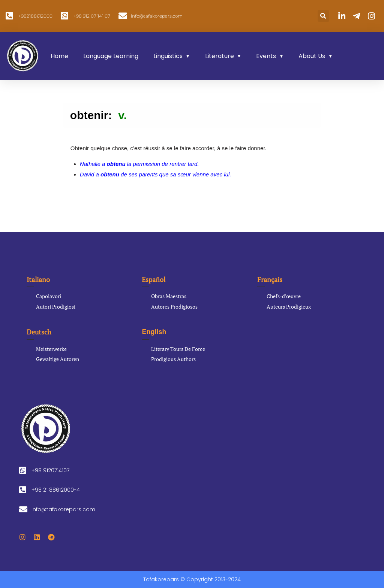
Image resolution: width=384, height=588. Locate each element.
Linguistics (168, 56)
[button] (323, 16)
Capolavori (49, 296)
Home (59, 56)
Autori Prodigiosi (56, 307)
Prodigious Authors (173, 359)
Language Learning (111, 56)
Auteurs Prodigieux (289, 307)
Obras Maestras (169, 296)
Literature (220, 56)
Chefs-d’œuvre (284, 296)
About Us (312, 56)
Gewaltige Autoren (58, 359)
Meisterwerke (51, 349)
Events (266, 56)
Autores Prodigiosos (174, 307)
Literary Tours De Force (178, 349)
